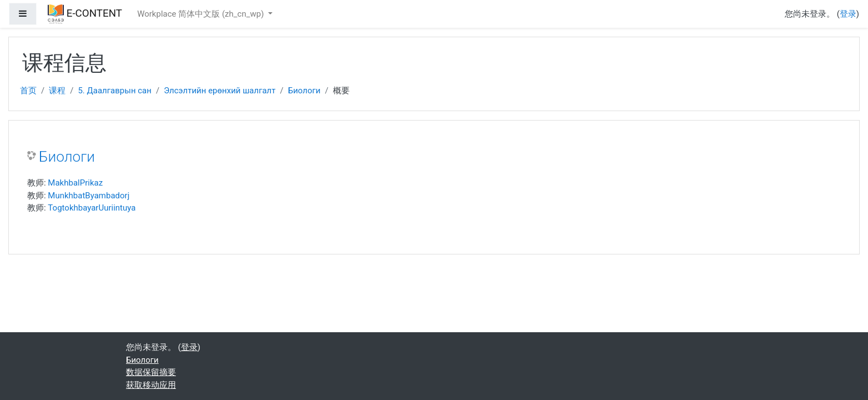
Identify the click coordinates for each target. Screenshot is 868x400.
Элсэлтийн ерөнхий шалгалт (219, 91)
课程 (57, 91)
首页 (28, 91)
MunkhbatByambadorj (89, 196)
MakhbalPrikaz (75, 183)
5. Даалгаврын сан (115, 91)
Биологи (304, 91)
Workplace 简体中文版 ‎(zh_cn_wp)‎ (201, 14)
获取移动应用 (151, 385)
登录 (848, 14)
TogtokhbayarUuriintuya (92, 208)
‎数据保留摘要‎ (151, 372)
